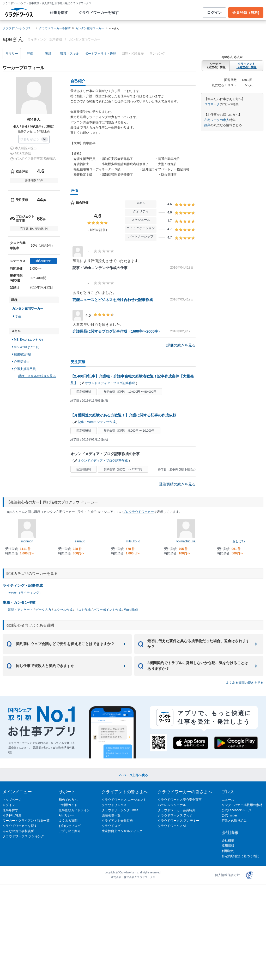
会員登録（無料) (246, 13)
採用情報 (228, 846)
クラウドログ (111, 826)
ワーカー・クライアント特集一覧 (26, 821)
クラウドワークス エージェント (124, 800)
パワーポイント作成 (107, 610)
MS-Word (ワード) (26, 347)
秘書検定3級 (22, 354)
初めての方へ (68, 800)
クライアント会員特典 (117, 821)
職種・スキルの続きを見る (37, 376)
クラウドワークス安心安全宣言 (180, 800)
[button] (34, 139)
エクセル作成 (63, 610)
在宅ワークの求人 (217, 120)
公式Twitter (229, 815)
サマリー (12, 54)
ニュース (228, 800)
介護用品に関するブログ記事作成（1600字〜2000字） (117, 331)
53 (45, 139)
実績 (48, 54)
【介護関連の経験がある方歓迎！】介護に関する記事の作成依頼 (123, 415)
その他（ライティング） (25, 593)
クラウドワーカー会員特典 (177, 810)
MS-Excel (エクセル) (27, 340)
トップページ (12, 800)
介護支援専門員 (24, 369)
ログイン (214, 13)
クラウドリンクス (114, 805)
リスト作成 (83, 610)
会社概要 (228, 840)
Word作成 (131, 610)
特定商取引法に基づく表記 (240, 856)
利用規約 (228, 851)
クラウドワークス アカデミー (179, 821)
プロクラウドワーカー (138, 512)
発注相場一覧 (111, 815)
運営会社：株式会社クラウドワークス (133, 877)
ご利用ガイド (68, 805)
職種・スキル (70, 54)
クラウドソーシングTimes (120, 810)
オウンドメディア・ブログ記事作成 (110, 383)
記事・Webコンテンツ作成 (96, 422)
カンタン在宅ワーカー (90, 28)
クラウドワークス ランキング (23, 836)
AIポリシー (66, 815)
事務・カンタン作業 (19, 602)
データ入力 (43, 610)
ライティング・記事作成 (23, 585)
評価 (30, 54)
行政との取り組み (234, 821)
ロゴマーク (212, 104)
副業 (207, 125)
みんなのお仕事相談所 (18, 831)
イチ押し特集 (12, 815)
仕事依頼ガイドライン (74, 810)
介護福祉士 (21, 362)
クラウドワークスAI (172, 826)
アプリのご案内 (70, 831)
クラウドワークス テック (175, 815)
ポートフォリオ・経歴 (100, 54)
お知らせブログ (70, 826)
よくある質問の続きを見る (245, 683)
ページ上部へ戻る (133, 775)
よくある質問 (68, 821)
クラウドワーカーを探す (99, 13)
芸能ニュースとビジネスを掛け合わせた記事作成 (113, 300)
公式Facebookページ (236, 810)
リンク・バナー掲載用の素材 (242, 805)
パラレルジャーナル (172, 805)
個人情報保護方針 (227, 875)
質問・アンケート (20, 610)
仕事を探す (59, 13)
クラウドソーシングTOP (18, 28)
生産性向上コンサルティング (122, 831)
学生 (17, 316)
